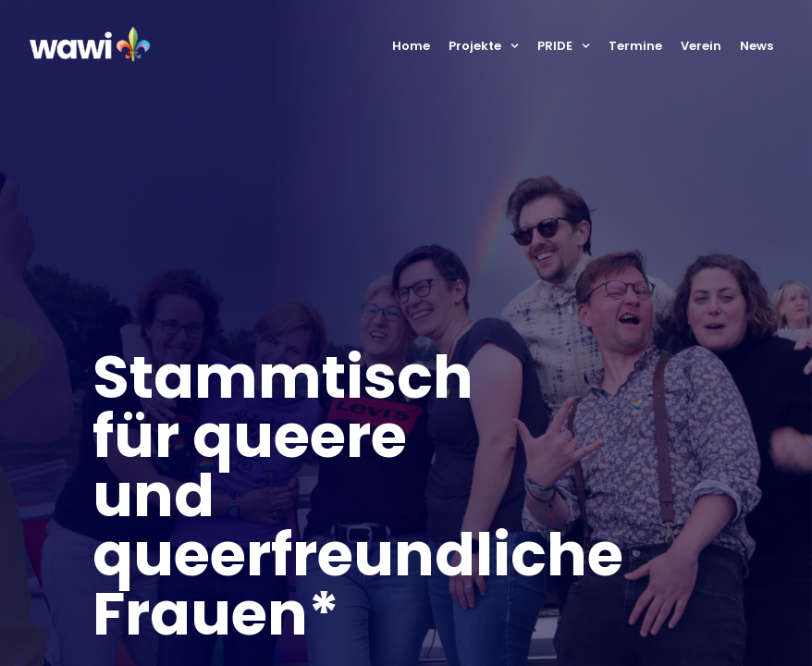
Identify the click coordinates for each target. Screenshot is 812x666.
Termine (635, 46)
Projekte (484, 46)
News (757, 46)
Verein (701, 46)
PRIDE (564, 46)
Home (411, 46)
